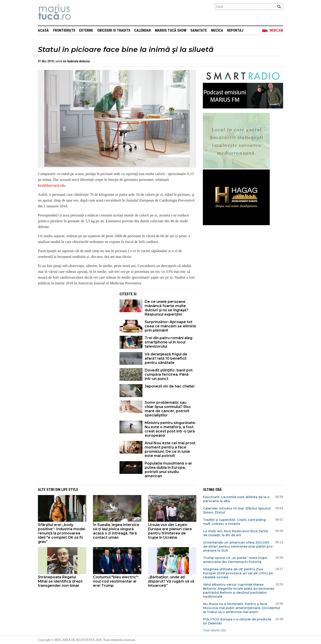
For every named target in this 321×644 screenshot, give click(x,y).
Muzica (217, 30)
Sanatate (199, 30)
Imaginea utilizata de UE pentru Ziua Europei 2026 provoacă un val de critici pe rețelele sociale (238, 573)
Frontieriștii (64, 30)
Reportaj (235, 30)
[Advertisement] (75, 321)
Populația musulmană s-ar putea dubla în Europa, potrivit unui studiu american (168, 470)
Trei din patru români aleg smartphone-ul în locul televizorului (169, 342)
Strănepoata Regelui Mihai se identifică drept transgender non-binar (60, 581)
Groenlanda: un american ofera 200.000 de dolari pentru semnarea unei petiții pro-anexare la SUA (238, 546)
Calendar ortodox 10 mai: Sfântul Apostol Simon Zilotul (237, 510)
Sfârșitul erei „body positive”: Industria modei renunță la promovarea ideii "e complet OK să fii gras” (62, 533)
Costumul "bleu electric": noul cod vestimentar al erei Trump (116, 581)
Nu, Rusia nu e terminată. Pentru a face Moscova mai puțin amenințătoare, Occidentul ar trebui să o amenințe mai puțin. (242, 608)
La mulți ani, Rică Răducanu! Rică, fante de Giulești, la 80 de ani (236, 533)
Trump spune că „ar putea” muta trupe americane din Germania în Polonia (235, 560)
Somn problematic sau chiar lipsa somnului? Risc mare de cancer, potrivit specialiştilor (168, 409)
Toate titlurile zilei (215, 630)
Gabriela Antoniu (78, 61)
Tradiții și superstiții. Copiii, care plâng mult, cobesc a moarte (234, 522)
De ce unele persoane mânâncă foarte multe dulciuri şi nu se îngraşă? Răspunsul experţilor (167, 308)
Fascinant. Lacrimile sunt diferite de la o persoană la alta (236, 499)
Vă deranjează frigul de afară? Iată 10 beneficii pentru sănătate (166, 358)
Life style (70, 490)
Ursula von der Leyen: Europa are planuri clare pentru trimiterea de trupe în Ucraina (170, 531)
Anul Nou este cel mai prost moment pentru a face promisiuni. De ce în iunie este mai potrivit (170, 449)
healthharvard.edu (51, 185)
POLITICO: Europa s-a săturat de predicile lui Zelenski (237, 621)
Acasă (43, 30)
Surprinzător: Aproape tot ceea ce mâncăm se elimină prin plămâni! (170, 326)
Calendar (142, 30)
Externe (86, 30)
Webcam (276, 30)
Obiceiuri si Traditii (114, 30)
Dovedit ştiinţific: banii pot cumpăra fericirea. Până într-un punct (169, 374)
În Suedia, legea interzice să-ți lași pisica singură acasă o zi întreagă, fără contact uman (116, 531)
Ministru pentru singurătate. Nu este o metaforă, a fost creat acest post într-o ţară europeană (170, 429)
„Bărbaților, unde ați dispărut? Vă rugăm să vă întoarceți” (171, 581)
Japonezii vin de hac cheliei (170, 386)
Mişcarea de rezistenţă (79, 13)
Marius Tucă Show (171, 30)
